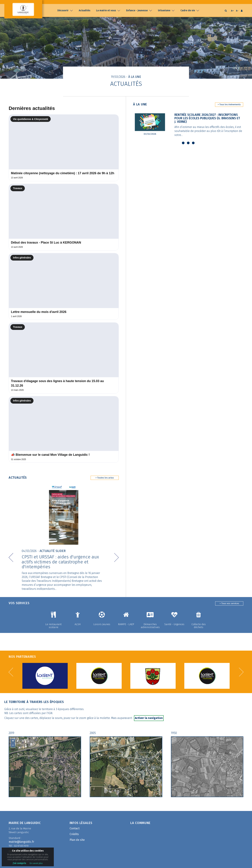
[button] (11, 549)
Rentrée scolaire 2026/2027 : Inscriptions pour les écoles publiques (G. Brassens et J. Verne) (208, 118)
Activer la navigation (149, 714)
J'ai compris (20, 863)
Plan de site (77, 836)
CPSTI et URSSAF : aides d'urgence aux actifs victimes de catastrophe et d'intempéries (60, 557)
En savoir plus (36, 863)
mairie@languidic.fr (21, 838)
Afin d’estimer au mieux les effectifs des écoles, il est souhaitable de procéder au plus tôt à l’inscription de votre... (209, 131)
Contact (75, 825)
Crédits (74, 830)
